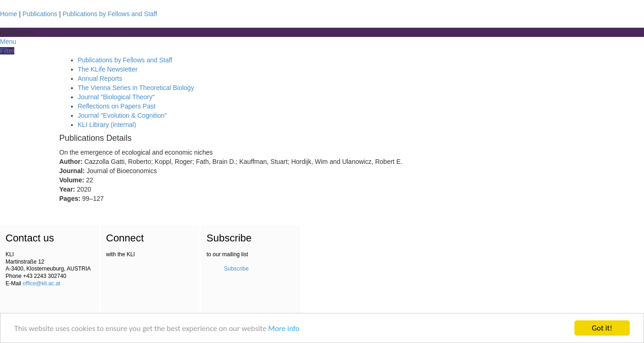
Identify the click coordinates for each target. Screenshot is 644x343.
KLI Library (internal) (107, 125)
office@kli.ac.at (41, 283)
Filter (7, 51)
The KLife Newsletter (108, 69)
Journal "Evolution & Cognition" (123, 115)
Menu (8, 42)
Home (9, 14)
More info (284, 328)
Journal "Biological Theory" (116, 97)
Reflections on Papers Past (117, 106)
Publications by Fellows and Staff (110, 14)
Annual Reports (100, 78)
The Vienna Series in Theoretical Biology (136, 88)
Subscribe (236, 269)
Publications (40, 14)
